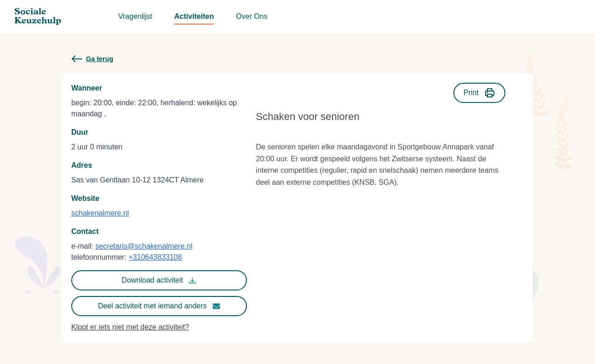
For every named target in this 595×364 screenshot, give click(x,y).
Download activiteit (159, 280)
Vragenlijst (135, 16)
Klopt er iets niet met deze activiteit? (130, 327)
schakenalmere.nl (100, 213)
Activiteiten (194, 16)
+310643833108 (155, 257)
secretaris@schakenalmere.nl (144, 246)
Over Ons (252, 16)
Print (479, 93)
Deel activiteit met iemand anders (159, 306)
